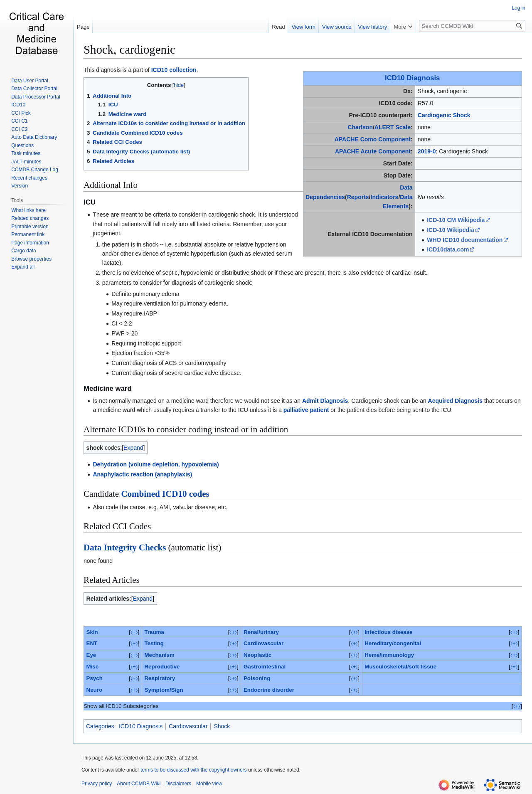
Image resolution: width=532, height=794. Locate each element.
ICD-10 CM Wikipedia (456, 220)
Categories (100, 726)
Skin (92, 632)
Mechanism (160, 655)
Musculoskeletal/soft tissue (400, 667)
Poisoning (257, 678)
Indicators (385, 197)
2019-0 (427, 151)
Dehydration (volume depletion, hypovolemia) (156, 464)
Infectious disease (388, 632)
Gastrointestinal (265, 667)
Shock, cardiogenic (129, 49)
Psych (95, 678)
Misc (93, 667)
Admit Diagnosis (325, 401)
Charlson (360, 127)
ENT (92, 643)
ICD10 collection (174, 70)
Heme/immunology (389, 655)
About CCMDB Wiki (139, 784)
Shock (222, 726)
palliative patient (306, 410)
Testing (154, 643)
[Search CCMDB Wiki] (472, 26)
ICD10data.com (448, 249)
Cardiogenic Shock (444, 115)
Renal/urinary (261, 632)
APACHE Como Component (373, 139)
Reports (358, 197)
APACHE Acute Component (373, 151)
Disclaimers (178, 784)
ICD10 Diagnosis (412, 78)
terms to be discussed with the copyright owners (193, 770)
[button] (23, 267)
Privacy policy (97, 784)
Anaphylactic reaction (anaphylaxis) (142, 474)
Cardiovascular (264, 643)
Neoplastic (257, 655)
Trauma (154, 632)
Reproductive (162, 667)
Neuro (94, 690)
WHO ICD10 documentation (465, 240)
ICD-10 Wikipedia (450, 230)
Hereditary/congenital (393, 643)
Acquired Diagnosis (455, 401)
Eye (91, 655)
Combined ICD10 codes (165, 494)
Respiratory (160, 678)
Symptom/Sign (164, 690)
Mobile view (209, 784)
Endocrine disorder (269, 690)
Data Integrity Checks (125, 547)
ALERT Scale (393, 127)
